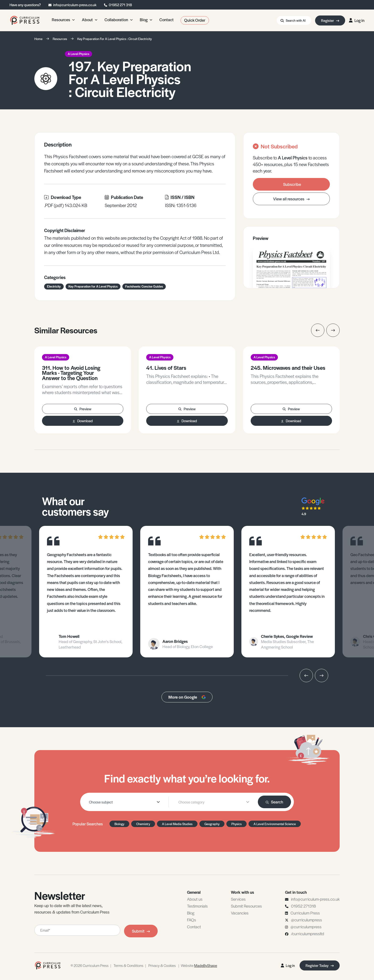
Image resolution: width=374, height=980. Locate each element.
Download (83, 421)
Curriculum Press (305, 913)
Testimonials (197, 906)
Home (38, 39)
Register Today (320, 965)
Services (238, 899)
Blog (191, 913)
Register (330, 20)
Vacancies (240, 913)
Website (199, 965)
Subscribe (292, 184)
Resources (60, 39)
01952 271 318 (120, 5)
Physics (236, 824)
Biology (119, 824)
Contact (194, 927)
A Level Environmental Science (275, 824)
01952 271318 (303, 906)
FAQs (192, 920)
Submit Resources (246, 906)
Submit (141, 931)
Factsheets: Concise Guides (144, 286)
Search (274, 802)
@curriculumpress (306, 920)
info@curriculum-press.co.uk (75, 5)
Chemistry (143, 824)
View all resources (291, 199)
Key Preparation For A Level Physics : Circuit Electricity (114, 39)
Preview (83, 409)
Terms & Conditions (128, 965)
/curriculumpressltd (308, 934)
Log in (357, 20)
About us (195, 899)
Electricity (54, 286)
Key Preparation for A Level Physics (93, 286)
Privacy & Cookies (162, 965)
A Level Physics (78, 54)
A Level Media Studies (177, 824)
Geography (212, 824)
